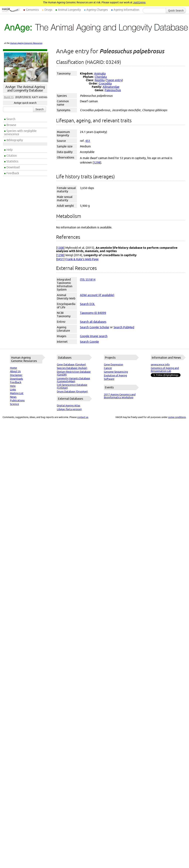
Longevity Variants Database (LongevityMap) (73, 380)
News (13, 397)
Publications (17, 400)
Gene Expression (114, 365)
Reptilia (100, 80)
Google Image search (94, 336)
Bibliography (15, 140)
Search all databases (93, 322)
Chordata (101, 77)
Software (109, 379)
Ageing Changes (97, 10)
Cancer (108, 368)
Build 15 (9, 97)
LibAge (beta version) (69, 409)
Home (13, 368)
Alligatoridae (111, 87)
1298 (97, 162)
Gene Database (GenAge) (71, 365)
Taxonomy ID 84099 (93, 313)
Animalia (100, 73)
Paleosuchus (113, 90)
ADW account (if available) (97, 295)
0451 (60, 259)
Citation (12, 156)
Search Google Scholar (95, 327)
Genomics (32, 10)
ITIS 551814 (88, 279)
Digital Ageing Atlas (68, 406)
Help (10, 150)
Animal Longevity (69, 10)
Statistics (12, 161)
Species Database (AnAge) (72, 368)
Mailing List (17, 393)
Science (14, 404)
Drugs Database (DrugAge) (72, 392)
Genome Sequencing (116, 372)
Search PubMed (124, 327)
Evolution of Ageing (115, 375)
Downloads (16, 379)
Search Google (89, 342)
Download (13, 167)
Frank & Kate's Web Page (82, 259)
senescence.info (160, 365)
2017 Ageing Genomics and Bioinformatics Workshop (120, 396)
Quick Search (176, 11)
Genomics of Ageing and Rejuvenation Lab (165, 370)
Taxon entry (114, 80)
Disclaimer (16, 375)
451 (88, 141)
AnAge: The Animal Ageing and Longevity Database (25, 89)
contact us (83, 417)
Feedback (13, 173)
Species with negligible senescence (20, 132)
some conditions (177, 417)
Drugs (48, 10)
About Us (15, 371)
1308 (60, 248)
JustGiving (139, 2)
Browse (11, 125)
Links (13, 390)
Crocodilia (105, 83)
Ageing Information (126, 10)
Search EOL (87, 304)
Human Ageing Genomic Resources (26, 43)
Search (11, 119)
